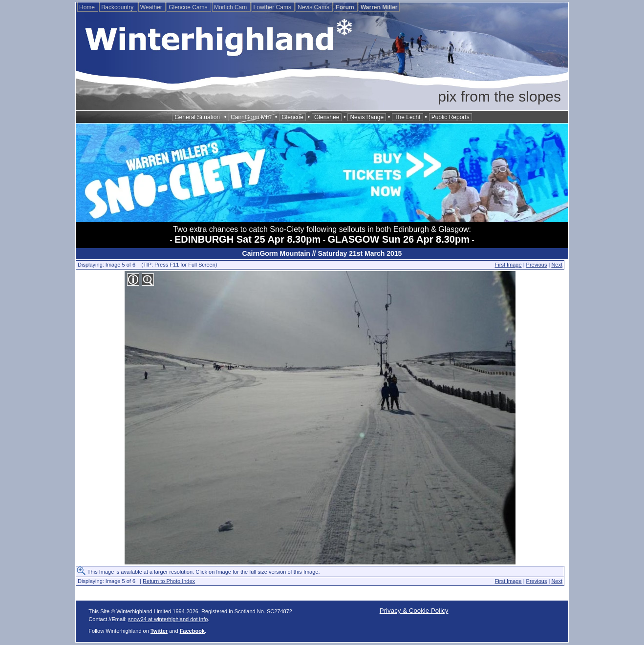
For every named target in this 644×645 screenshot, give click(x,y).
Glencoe (292, 117)
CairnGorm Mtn (251, 117)
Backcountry (118, 7)
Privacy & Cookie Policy (414, 611)
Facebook (192, 631)
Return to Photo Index (169, 581)
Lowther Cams (273, 7)
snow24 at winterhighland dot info (168, 619)
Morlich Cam (231, 7)
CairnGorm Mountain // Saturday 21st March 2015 (322, 253)
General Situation (197, 117)
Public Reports (451, 117)
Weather (152, 7)
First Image (508, 265)
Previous (537, 265)
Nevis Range (367, 117)
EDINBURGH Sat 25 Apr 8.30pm (247, 239)
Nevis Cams (314, 7)
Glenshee (327, 117)
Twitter (159, 631)
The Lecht (407, 117)
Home (88, 7)
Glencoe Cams (189, 7)
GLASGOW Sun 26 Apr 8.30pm (399, 239)
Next (557, 265)
